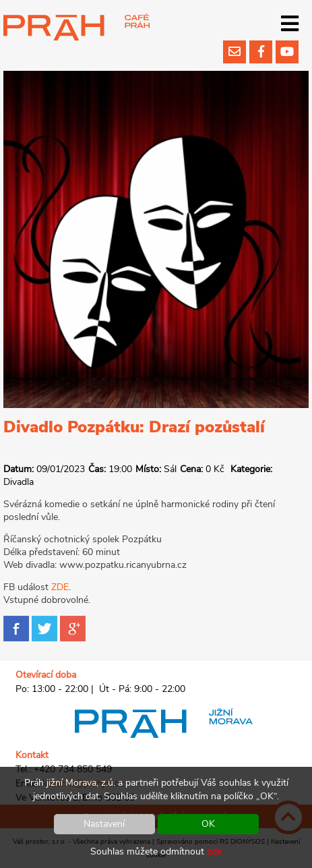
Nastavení (104, 824)
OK (208, 824)
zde (214, 851)
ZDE (60, 587)
